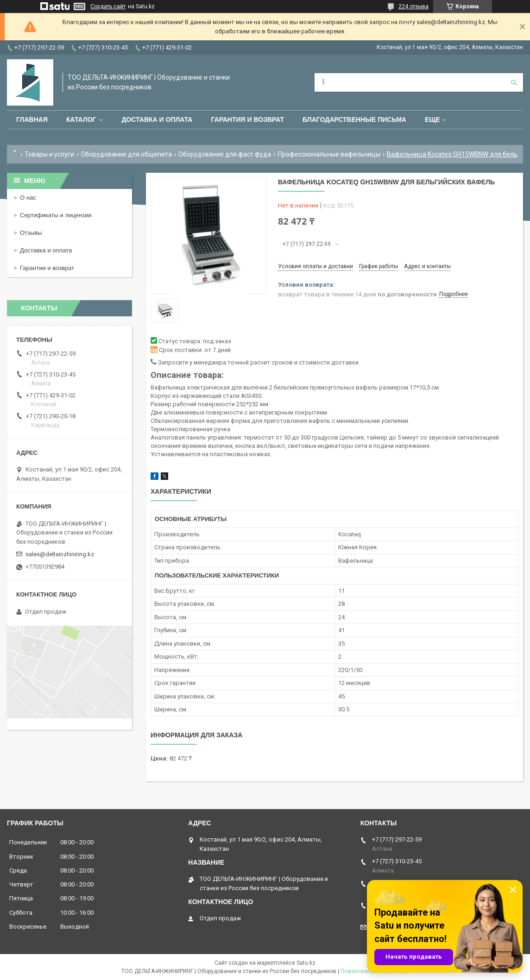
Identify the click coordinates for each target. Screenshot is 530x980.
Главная (32, 119)
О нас (28, 198)
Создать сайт (108, 6)
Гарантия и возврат (247, 119)
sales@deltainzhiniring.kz (60, 554)
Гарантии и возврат (47, 268)
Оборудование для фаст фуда (225, 154)
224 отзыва (413, 6)
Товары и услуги (49, 154)
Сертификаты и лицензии (56, 215)
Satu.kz (306, 963)
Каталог (81, 119)
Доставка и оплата (157, 119)
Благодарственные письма (354, 119)
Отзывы (31, 233)
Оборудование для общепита (126, 154)
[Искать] (514, 82)
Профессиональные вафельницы (329, 154)
